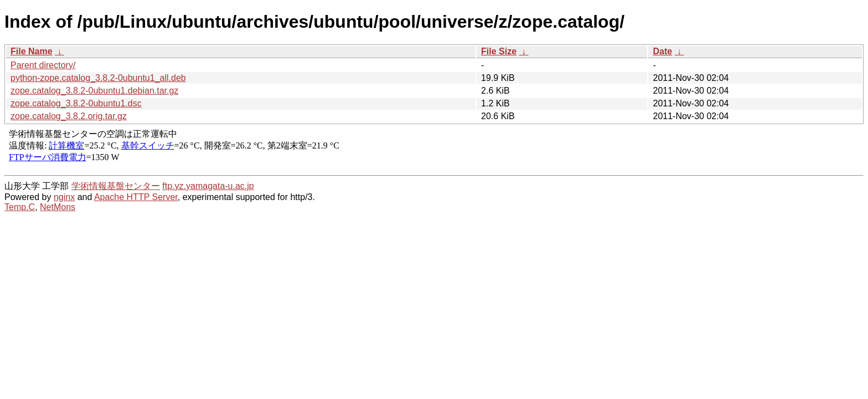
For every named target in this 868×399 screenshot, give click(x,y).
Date (662, 51)
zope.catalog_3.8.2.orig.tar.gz (69, 116)
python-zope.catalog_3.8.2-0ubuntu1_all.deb (98, 78)
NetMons (58, 207)
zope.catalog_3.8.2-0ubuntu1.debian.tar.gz (94, 91)
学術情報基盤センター (116, 186)
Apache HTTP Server (136, 197)
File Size (499, 51)
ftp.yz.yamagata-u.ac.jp (208, 186)
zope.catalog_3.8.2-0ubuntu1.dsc (76, 103)
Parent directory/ (43, 65)
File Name (32, 51)
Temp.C (20, 207)
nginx (64, 197)
